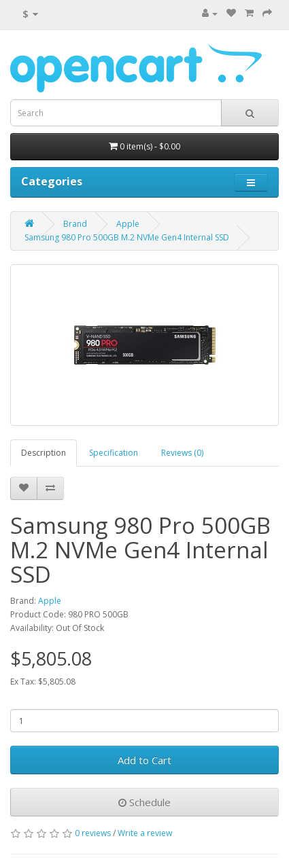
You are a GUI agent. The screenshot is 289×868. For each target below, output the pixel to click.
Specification (114, 453)
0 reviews (93, 833)
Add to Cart (144, 760)
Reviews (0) (182, 453)
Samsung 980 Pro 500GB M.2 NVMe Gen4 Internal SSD (127, 237)
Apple (128, 224)
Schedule (144, 802)
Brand (75, 224)
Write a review (145, 833)
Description (44, 453)
